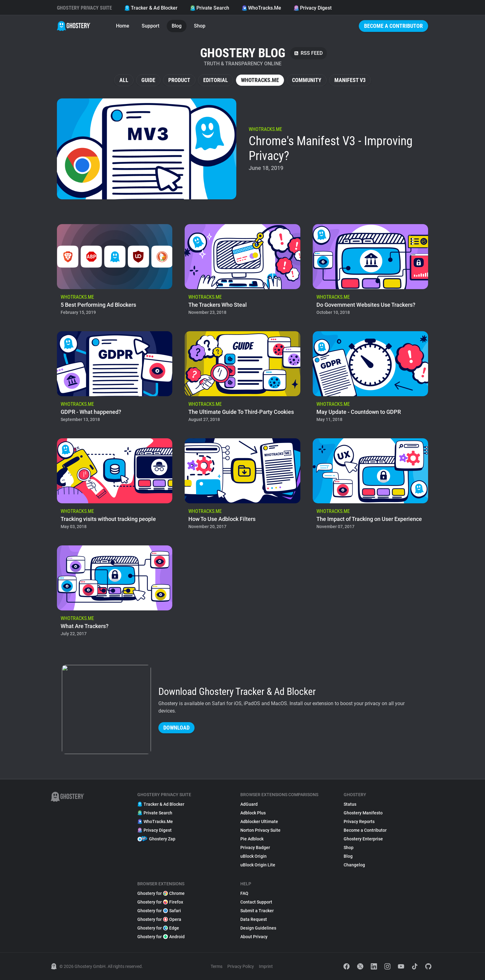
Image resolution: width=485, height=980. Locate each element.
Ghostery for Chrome (161, 893)
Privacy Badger (255, 848)
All (124, 80)
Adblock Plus (253, 813)
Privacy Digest (313, 8)
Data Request (254, 919)
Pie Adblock (252, 839)
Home (123, 26)
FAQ (244, 893)
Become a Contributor (393, 26)
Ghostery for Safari (159, 911)
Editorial (216, 80)
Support (150, 26)
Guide (148, 80)
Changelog (354, 865)
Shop (200, 26)
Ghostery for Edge (158, 928)
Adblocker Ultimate (259, 822)
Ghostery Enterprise (363, 839)
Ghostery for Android (161, 937)
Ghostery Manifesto (363, 813)
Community (307, 80)
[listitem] (242, 149)
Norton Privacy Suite (260, 830)
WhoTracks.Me (261, 8)
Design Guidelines (258, 928)
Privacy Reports (359, 822)
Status (350, 804)
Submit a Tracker (257, 911)
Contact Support (256, 902)
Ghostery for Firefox (160, 902)
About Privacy (254, 937)
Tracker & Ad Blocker (151, 8)
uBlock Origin (253, 856)
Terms (217, 966)
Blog (177, 26)
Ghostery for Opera (159, 919)
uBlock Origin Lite (258, 865)
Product (179, 80)
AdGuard (249, 804)
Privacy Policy (241, 966)
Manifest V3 (350, 80)
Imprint (266, 966)
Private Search (210, 8)
